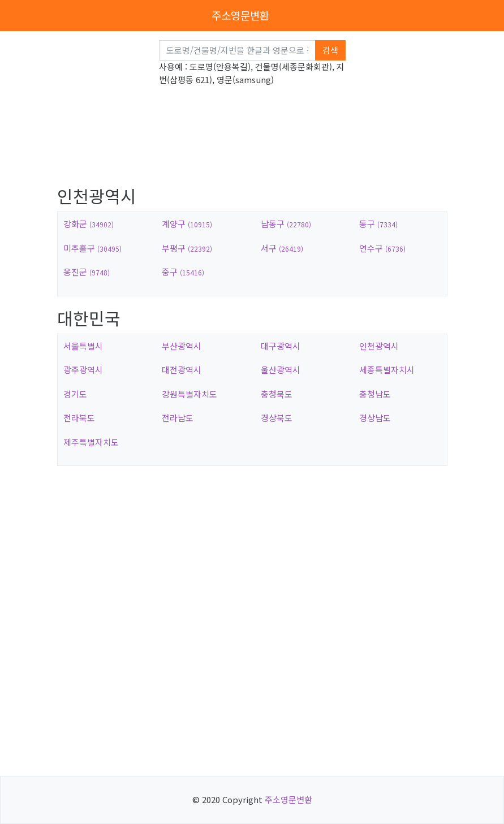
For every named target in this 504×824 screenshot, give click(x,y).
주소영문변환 (240, 15)
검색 (330, 50)
